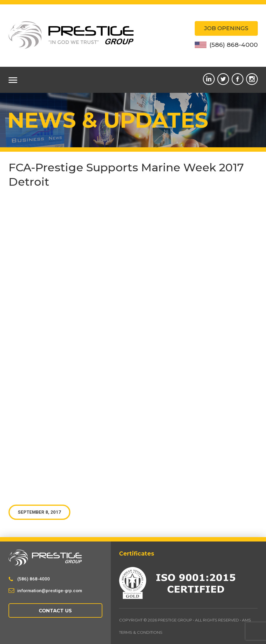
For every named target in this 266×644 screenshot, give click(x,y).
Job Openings (226, 28)
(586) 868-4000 (226, 45)
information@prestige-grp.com (50, 591)
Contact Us (55, 611)
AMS (246, 620)
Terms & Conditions (141, 633)
